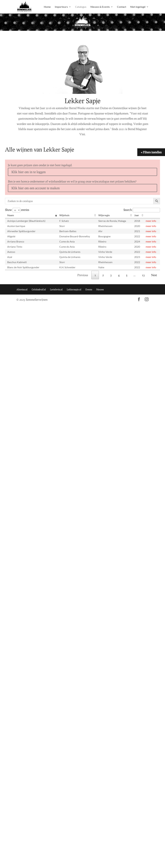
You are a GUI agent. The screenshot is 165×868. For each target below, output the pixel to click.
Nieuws (100, 289)
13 (143, 275)
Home (47, 7)
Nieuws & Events (100, 7)
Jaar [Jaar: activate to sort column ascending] (137, 215)
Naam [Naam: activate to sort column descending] (11, 215)
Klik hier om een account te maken (36, 188)
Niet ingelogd (138, 7)
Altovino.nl (22, 289)
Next (154, 275)
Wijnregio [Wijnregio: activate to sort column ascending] (104, 215)
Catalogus (81, 7)
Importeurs (61, 7)
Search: (142, 210)
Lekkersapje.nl (74, 289)
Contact (122, 7)
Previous (83, 275)
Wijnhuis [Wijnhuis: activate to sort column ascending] (64, 215)
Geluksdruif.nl (39, 289)
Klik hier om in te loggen (29, 172)
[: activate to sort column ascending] (152, 215)
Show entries (17, 210)
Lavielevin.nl (56, 289)
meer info (151, 221)
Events (89, 289)
